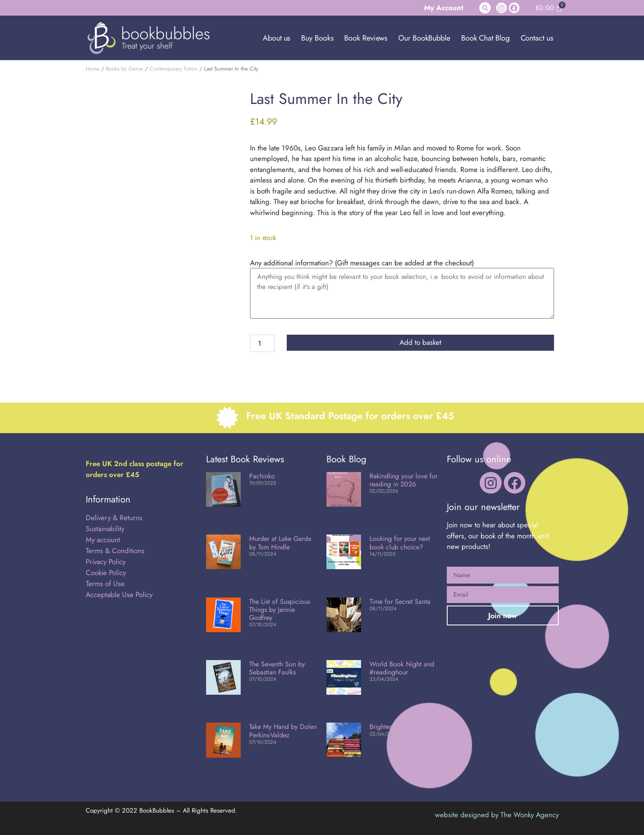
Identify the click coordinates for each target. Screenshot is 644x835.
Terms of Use (105, 584)
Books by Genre (125, 69)
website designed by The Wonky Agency (497, 815)
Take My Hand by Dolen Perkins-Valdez (283, 731)
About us (276, 38)
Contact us (537, 38)
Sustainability (105, 529)
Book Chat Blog (485, 38)
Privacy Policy (106, 562)
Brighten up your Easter (402, 727)
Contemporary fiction (174, 69)
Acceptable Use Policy (120, 595)
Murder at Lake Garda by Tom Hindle (280, 543)
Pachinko (262, 476)
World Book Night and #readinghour (402, 668)
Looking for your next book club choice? (400, 543)
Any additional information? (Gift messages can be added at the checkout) (362, 263)
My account (103, 540)
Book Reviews (366, 38)
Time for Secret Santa (400, 602)
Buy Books (317, 38)
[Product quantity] (262, 343)
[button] (485, 8)
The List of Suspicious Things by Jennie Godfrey (280, 610)
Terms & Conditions (115, 551)
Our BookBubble (424, 38)
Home (93, 69)
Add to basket (420, 342)
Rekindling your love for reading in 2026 (404, 480)
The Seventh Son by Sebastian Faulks (277, 668)
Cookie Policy (106, 573)
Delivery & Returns (114, 518)
